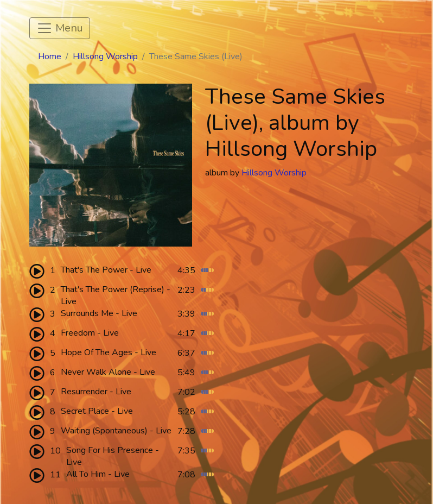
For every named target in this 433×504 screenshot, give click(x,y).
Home (50, 56)
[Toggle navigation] (60, 28)
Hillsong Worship (105, 56)
